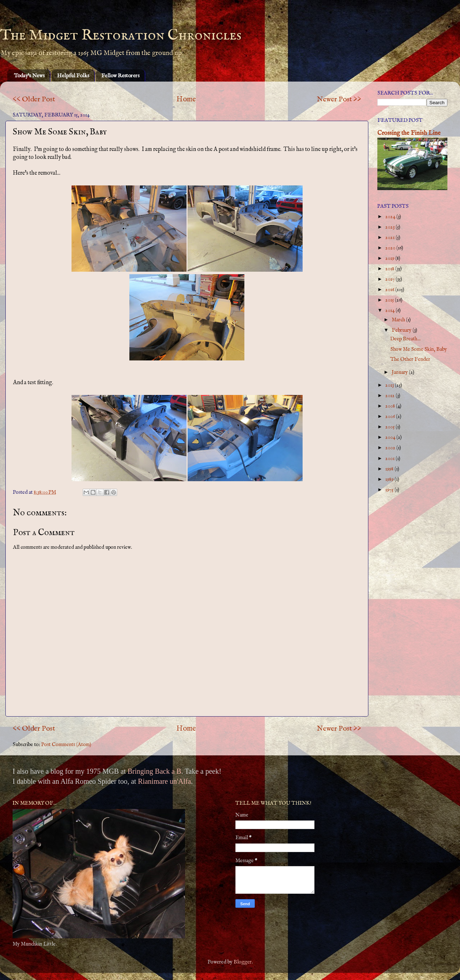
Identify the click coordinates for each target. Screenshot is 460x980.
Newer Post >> (339, 99)
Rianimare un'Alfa (164, 781)
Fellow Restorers (120, 76)
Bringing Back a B (154, 771)
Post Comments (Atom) (66, 745)
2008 (391, 406)
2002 (391, 448)
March (399, 320)
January (400, 372)
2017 (390, 279)
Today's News (29, 76)
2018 (390, 269)
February (402, 330)
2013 (390, 385)
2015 (390, 300)
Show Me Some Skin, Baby (419, 349)
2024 (391, 217)
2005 (390, 427)
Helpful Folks (73, 76)
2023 (390, 227)
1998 (390, 469)
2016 (390, 290)
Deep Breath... (405, 339)
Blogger (243, 962)
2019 (390, 258)
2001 (390, 459)
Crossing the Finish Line (409, 133)
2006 (391, 417)
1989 (390, 479)
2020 (391, 248)
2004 (391, 437)
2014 (390, 310)
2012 (390, 396)
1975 (390, 490)
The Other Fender (410, 359)
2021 (390, 238)
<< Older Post (34, 99)
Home (186, 99)
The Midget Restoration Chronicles (121, 35)
